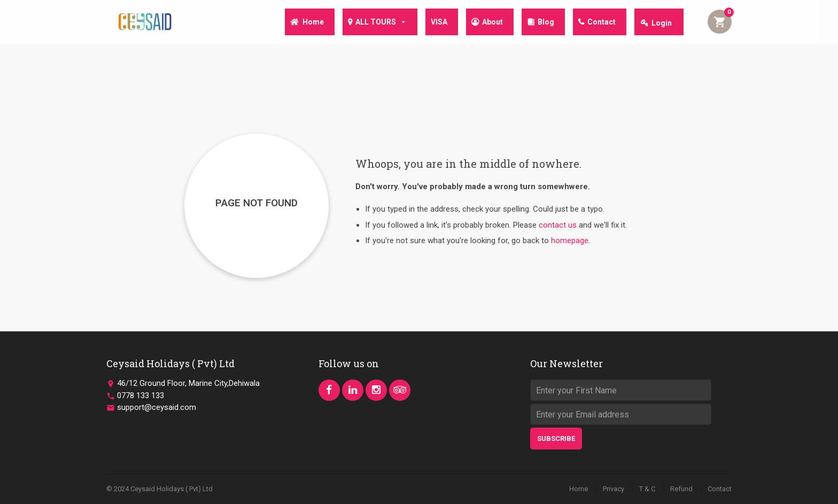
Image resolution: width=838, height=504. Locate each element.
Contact (600, 23)
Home (301, 23)
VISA (432, 23)
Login (662, 23)
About (487, 23)
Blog (543, 23)
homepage (570, 241)
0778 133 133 (141, 396)
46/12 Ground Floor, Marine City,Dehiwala (188, 383)
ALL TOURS (371, 22)
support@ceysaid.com (157, 407)
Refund (681, 489)
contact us (558, 225)
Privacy (614, 489)
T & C (647, 489)
